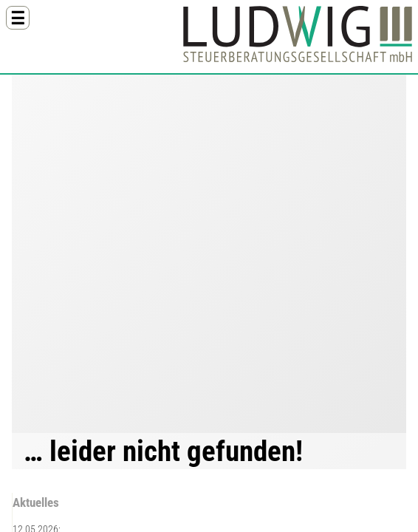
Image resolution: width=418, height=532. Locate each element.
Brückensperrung (237, 374)
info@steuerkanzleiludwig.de (119, 411)
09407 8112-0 (89, 390)
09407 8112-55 (92, 400)
